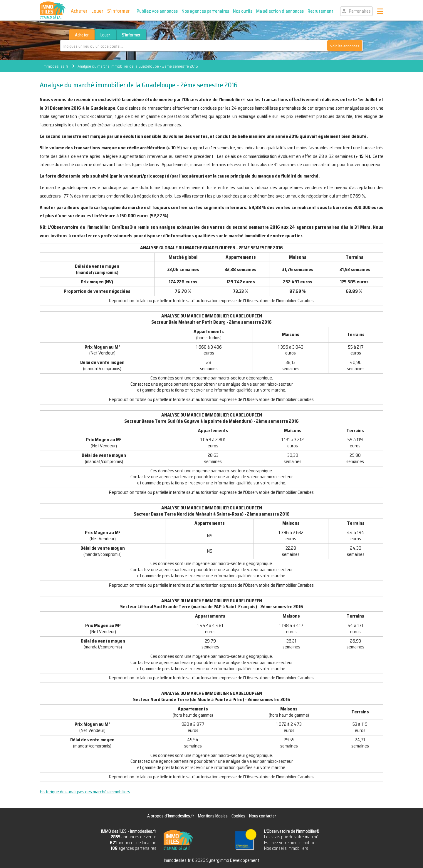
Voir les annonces (345, 46)
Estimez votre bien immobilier (291, 843)
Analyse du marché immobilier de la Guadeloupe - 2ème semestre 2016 (138, 66)
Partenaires (360, 11)
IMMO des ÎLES (53, 10)
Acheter (79, 11)
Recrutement (320, 11)
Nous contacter (263, 816)
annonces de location (133, 843)
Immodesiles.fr (55, 66)
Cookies (238, 816)
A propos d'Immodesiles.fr (171, 816)
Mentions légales (213, 816)
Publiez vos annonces (157, 11)
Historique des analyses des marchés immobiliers (85, 792)
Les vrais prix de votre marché (291, 837)
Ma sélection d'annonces (280, 11)
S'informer (119, 11)
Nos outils (243, 11)
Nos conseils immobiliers (286, 848)
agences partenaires (134, 848)
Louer (97, 11)
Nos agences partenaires (205, 11)
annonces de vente (134, 837)
